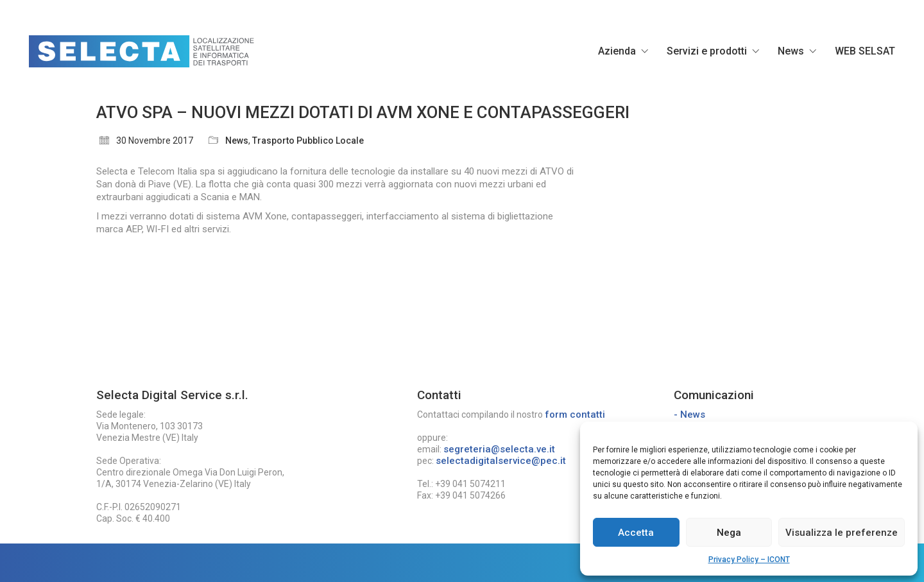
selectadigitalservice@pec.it (501, 461)
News (237, 141)
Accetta (636, 533)
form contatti (575, 415)
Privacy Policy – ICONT (749, 560)
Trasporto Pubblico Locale (308, 141)
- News (689, 415)
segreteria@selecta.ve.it (499, 449)
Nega (729, 533)
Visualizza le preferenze (842, 533)
